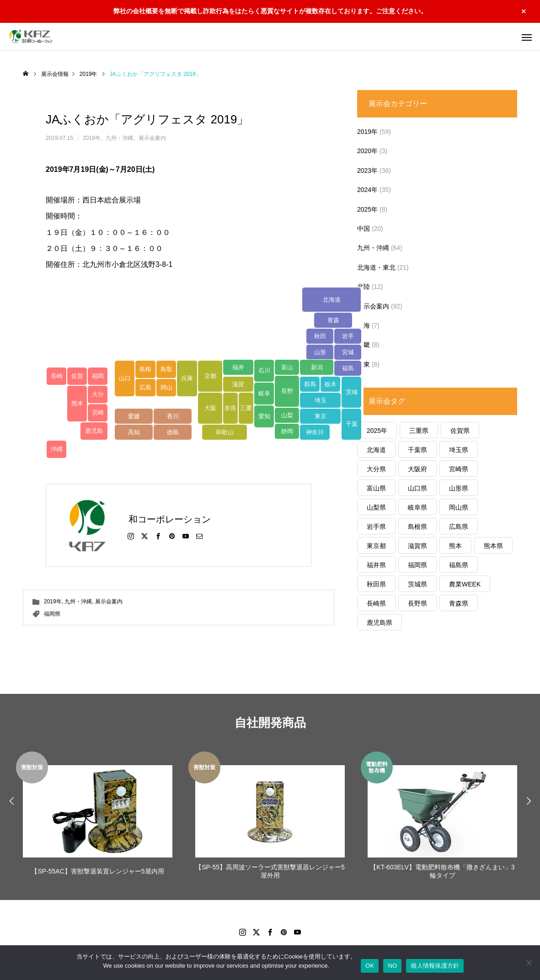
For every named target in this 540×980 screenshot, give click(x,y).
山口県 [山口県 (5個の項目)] (417, 488)
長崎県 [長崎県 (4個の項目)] (376, 603)
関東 (364, 364)
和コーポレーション (170, 519)
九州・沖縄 (119, 138)
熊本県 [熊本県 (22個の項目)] (493, 546)
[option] (98, 817)
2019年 (92, 138)
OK (370, 966)
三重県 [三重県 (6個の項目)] (419, 431)
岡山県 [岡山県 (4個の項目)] (459, 507)
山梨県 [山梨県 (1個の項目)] (376, 507)
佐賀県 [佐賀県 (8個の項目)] (460, 431)
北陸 (364, 287)
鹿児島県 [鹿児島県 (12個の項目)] (380, 623)
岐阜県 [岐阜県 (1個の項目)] (417, 507)
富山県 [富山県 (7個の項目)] (376, 488)
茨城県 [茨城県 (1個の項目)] (417, 584)
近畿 (364, 345)
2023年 (367, 170)
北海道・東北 (376, 267)
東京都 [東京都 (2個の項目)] (376, 546)
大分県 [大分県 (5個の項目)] (376, 469)
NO (392, 966)
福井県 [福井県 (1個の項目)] (376, 565)
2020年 (367, 151)
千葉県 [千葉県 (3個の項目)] (417, 450)
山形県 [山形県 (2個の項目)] (459, 488)
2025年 (367, 209)
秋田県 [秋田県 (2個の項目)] (376, 584)
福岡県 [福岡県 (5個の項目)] (417, 565)
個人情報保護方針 (435, 966)
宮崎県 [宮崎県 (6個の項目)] (459, 469)
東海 (364, 325)
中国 (364, 229)
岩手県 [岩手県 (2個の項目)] (376, 527)
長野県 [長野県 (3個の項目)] (417, 603)
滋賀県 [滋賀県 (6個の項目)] (417, 546)
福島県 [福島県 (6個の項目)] (459, 565)
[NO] (529, 963)
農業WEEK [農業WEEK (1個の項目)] (465, 584)
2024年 (367, 190)
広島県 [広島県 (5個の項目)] (459, 527)
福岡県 (52, 614)
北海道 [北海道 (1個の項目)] (376, 450)
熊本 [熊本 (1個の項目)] (455, 546)
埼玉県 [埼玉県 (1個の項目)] (459, 450)
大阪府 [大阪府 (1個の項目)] (417, 469)
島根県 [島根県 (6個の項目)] (417, 527)
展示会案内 (152, 138)
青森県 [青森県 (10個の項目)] (459, 603)
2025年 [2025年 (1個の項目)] (377, 431)
